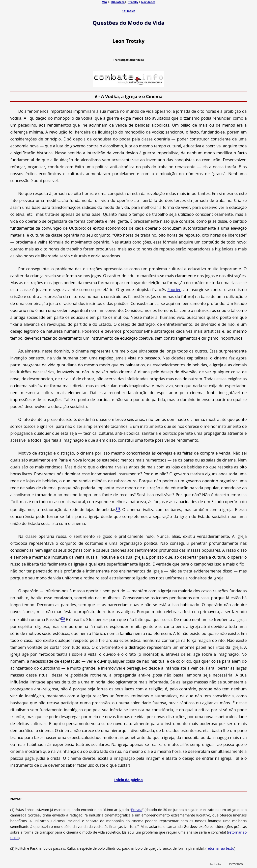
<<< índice (129, 11)
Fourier (174, 290)
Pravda (137, 810)
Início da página (128, 780)
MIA (104, 2)
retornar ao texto (220, 848)
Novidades (148, 2)
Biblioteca (118, 2)
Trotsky (133, 2)
